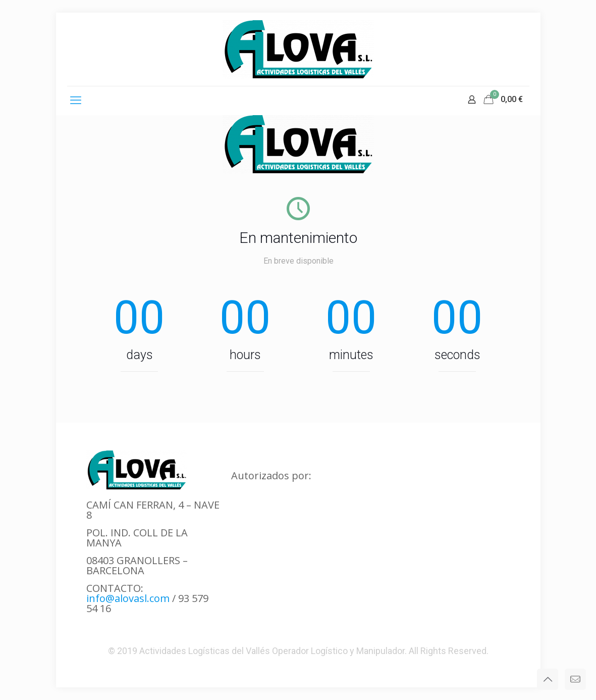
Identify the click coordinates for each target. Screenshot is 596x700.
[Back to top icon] (548, 679)
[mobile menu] (76, 101)
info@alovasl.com (128, 598)
